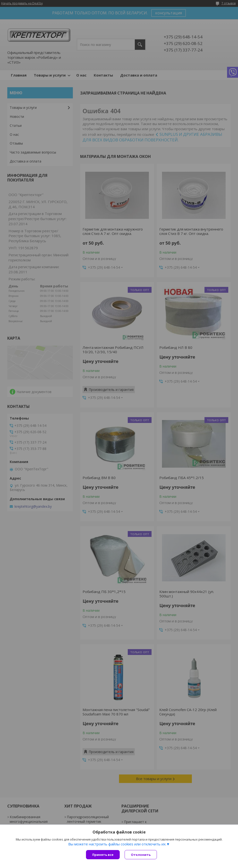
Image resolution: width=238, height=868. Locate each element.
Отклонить (141, 855)
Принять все (103, 855)
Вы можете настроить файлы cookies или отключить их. (117, 844)
